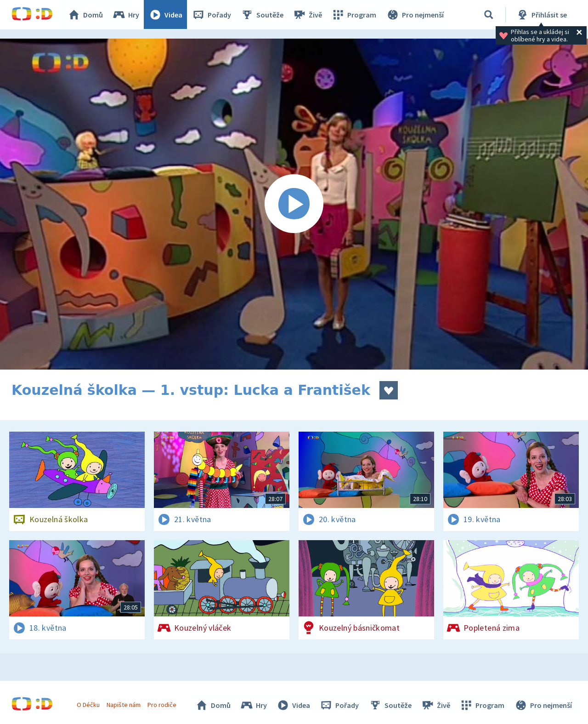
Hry (126, 15)
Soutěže (262, 15)
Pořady (212, 15)
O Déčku (88, 705)
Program (354, 15)
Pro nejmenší (415, 15)
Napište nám (124, 705)
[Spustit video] (294, 204)
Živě (308, 15)
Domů (85, 15)
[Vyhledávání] (489, 15)
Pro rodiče (162, 705)
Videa (166, 15)
